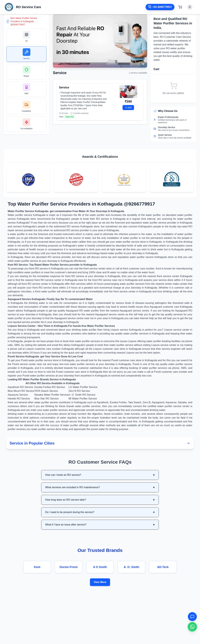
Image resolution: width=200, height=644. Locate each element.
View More (100, 582)
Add (128, 108)
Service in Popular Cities (100, 443)
